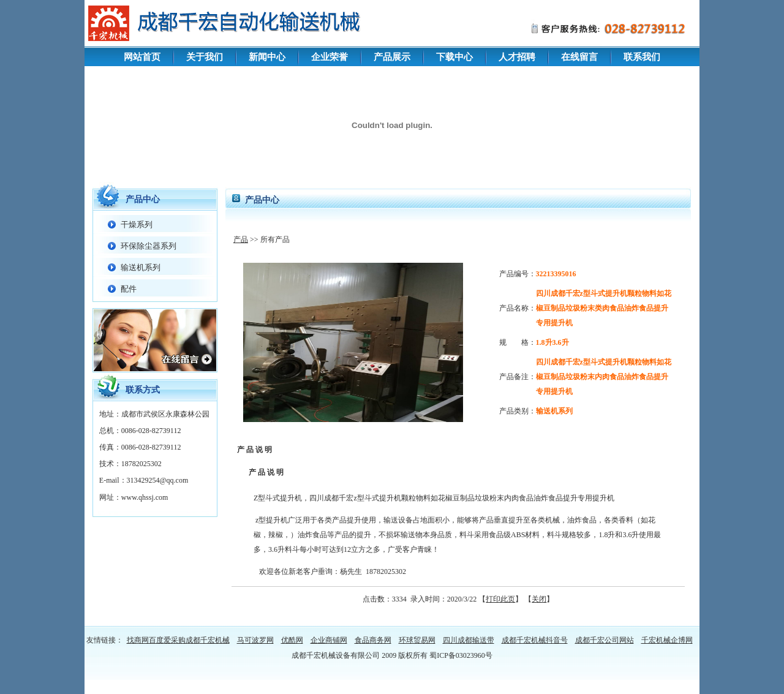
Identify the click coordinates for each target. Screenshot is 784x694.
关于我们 (205, 57)
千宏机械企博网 (667, 640)
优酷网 (292, 640)
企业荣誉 (330, 57)
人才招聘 (517, 57)
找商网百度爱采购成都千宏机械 (178, 640)
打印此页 (500, 599)
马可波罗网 (255, 640)
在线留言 (579, 57)
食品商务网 (373, 640)
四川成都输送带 (469, 640)
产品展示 (392, 57)
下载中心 (454, 57)
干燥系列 (137, 224)
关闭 (539, 599)
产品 (241, 240)
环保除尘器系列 (149, 246)
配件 (129, 289)
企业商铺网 (329, 640)
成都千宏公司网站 (605, 640)
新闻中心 (267, 57)
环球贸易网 (417, 640)
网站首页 (142, 57)
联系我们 (642, 57)
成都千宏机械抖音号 (535, 640)
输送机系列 (141, 267)
